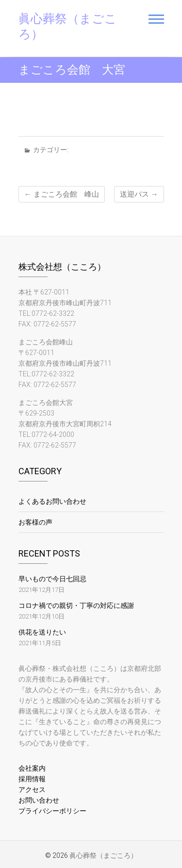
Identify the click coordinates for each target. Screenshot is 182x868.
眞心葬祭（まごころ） (68, 26)
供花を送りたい (42, 632)
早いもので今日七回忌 (52, 579)
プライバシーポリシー (52, 811)
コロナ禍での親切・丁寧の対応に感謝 (76, 605)
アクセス (32, 790)
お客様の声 (35, 522)
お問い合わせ (39, 800)
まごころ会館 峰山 (62, 194)
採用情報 (32, 779)
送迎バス (139, 194)
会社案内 (32, 768)
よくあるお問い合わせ (52, 501)
